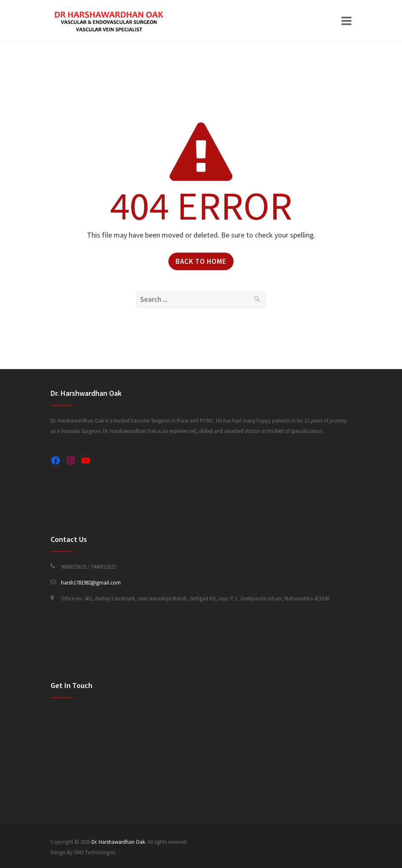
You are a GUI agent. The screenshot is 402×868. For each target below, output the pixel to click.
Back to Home (201, 261)
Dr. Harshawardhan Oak (118, 842)
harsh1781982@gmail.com (91, 583)
